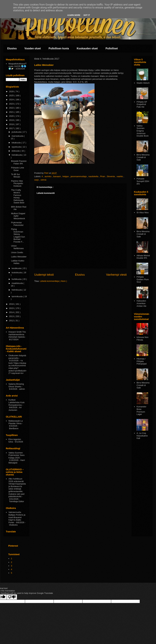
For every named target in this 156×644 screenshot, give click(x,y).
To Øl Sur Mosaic (16, 176)
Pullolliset (112, 48)
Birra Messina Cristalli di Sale (143, 157)
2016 (12, 304)
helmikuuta (17, 290)
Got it (87, 15)
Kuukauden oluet (87, 48)
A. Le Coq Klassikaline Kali (142, 436)
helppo (66, 176)
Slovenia (111, 176)
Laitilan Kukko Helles (18, 262)
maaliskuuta (18, 283)
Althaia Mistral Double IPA (143, 257)
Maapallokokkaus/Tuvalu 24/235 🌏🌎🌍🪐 (18, 66)
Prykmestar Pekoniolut (17, 224)
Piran (103, 176)
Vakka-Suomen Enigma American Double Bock (143, 131)
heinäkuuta (17, 155)
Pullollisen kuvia (59, 48)
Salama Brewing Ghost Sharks (16, 385)
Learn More (74, 15)
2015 (12, 308)
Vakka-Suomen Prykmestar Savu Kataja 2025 (16, 455)
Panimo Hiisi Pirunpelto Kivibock (17, 183)
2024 (12, 100)
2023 (12, 104)
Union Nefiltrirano (17, 247)
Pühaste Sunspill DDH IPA (143, 181)
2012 (12, 321)
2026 (12, 91)
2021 (12, 112)
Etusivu (12, 48)
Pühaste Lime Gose (18, 169)
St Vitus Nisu (143, 212)
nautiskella (94, 176)
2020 (12, 116)
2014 (12, 312)
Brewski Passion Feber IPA (19, 162)
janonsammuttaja (79, 176)
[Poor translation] (12, 597)
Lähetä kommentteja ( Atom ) (53, 281)
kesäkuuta (17, 268)
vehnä (43, 180)
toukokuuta (17, 272)
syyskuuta (17, 147)
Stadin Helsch (143, 83)
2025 (12, 96)
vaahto (120, 176)
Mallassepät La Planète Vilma (15, 422)
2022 (12, 108)
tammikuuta (17, 296)
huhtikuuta (17, 279)
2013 (12, 316)
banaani (57, 176)
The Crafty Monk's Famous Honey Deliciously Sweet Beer (18, 196)
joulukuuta (17, 132)
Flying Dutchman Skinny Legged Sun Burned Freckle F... (18, 235)
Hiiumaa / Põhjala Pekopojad (141, 361)
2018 (12, 124)
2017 (12, 128)
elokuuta (16, 151)
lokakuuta (16, 143)
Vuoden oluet (33, 48)
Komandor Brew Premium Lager (141, 410)
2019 (12, 120)
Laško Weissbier (19, 257)
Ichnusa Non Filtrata (142, 339)
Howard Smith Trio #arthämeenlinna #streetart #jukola (17, 334)
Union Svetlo (17, 252)
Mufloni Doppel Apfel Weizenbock (18, 216)
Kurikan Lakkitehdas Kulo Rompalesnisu (16, 402)
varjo (37, 180)
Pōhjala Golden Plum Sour (143, 279)
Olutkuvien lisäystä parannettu (17, 357)
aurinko (48, 176)
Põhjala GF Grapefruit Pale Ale (142, 104)
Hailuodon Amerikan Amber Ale (141, 303)
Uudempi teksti (44, 275)
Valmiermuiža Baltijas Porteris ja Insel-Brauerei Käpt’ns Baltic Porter (17, 517)
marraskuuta (18, 136)
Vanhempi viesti (116, 275)
